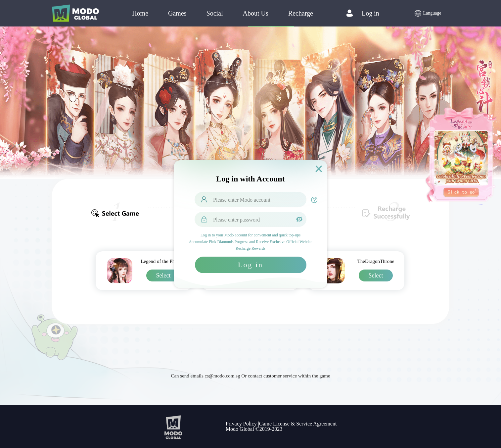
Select (163, 275)
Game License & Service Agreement (298, 424)
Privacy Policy (241, 424)
